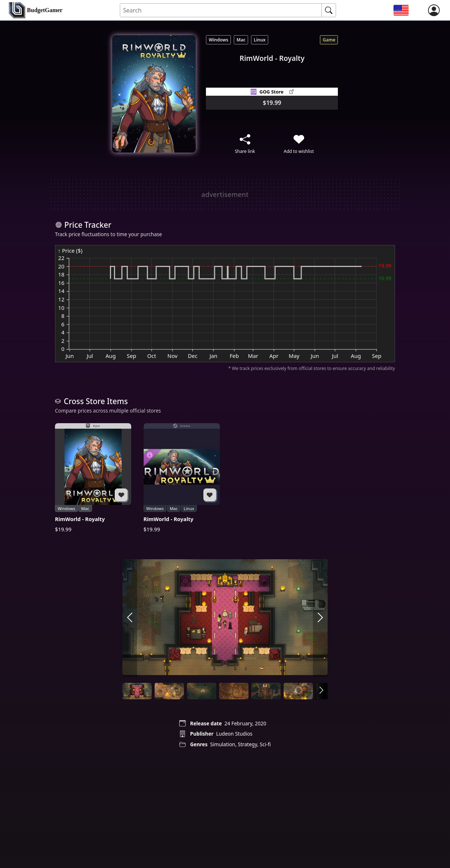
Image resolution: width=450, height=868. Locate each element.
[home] (36, 10)
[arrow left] (130, 618)
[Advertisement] (225, 194)
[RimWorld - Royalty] (93, 478)
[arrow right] (320, 618)
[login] (434, 10)
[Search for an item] (221, 10)
